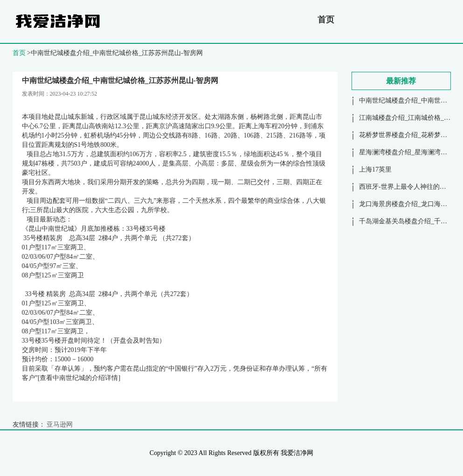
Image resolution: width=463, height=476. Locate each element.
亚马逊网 (60, 424)
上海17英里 (375, 169)
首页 (326, 20)
